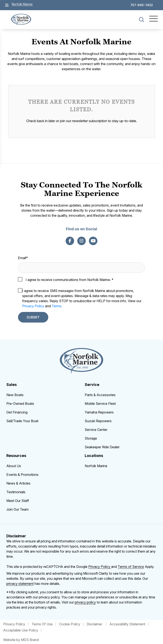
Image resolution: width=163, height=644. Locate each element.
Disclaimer (95, 624)
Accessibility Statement (127, 624)
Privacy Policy (33, 306)
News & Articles (18, 483)
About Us (14, 466)
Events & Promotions (22, 475)
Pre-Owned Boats (20, 404)
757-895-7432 (142, 5)
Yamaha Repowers (99, 412)
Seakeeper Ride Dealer (102, 447)
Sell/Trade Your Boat (22, 421)
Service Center (96, 430)
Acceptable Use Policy (21, 630)
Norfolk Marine (96, 466)
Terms (56, 306)
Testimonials (16, 492)
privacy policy (85, 602)
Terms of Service (131, 567)
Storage (91, 438)
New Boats (15, 395)
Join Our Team (17, 509)
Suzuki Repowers (98, 421)
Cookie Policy (70, 624)
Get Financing (17, 412)
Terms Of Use (42, 624)
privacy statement (20, 584)
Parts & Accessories (100, 395)
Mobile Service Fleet (100, 404)
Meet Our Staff (18, 501)
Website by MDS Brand (21, 640)
